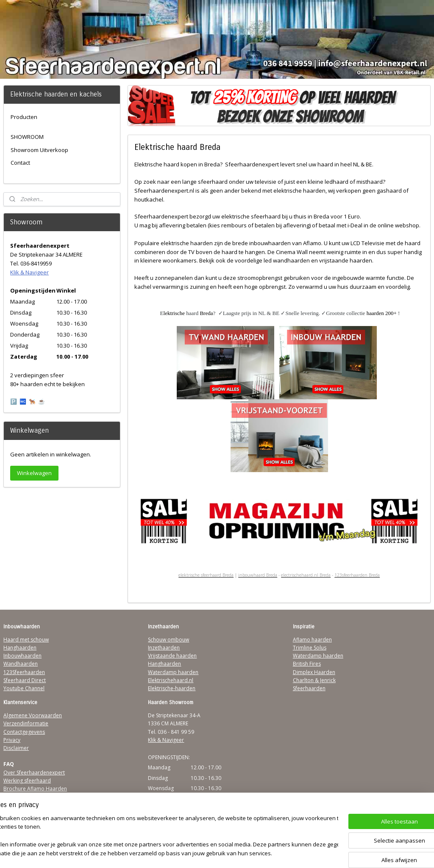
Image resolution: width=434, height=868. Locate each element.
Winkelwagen (34, 473)
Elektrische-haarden (172, 688)
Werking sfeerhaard (27, 781)
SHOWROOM (27, 137)
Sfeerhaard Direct (25, 680)
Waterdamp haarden (173, 672)
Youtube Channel (24, 688)
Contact (20, 163)
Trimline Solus (310, 648)
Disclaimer (16, 748)
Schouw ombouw (168, 640)
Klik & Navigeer (29, 272)
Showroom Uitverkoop (39, 150)
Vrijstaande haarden (172, 656)
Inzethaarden (164, 648)
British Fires (307, 664)
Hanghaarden (20, 648)
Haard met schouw (26, 640)
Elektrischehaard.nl (171, 680)
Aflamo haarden (312, 640)
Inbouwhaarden (22, 656)
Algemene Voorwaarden (33, 715)
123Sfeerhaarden (24, 672)
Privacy (12, 740)
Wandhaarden (21, 664)
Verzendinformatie (26, 723)
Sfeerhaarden (309, 688)
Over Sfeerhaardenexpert (34, 773)
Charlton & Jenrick (314, 680)
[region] (161, 836)
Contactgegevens (24, 732)
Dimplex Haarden (314, 672)
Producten (24, 117)
